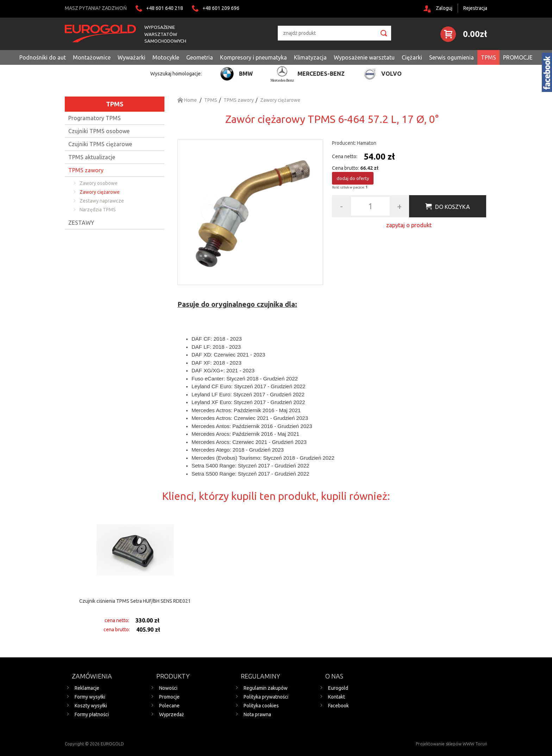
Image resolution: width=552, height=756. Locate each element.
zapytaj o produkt (409, 225)
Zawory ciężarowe (100, 192)
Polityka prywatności (266, 697)
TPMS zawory (86, 170)
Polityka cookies (261, 706)
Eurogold (338, 688)
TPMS (115, 104)
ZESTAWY (81, 223)
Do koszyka (453, 207)
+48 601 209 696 (221, 8)
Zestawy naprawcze (102, 201)
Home (187, 100)
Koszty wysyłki (91, 706)
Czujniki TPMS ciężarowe (100, 144)
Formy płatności (92, 714)
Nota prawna (257, 714)
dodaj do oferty (353, 178)
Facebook (338, 706)
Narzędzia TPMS (98, 210)
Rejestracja (475, 8)
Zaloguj (444, 8)
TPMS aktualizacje (92, 157)
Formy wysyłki (90, 697)
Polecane (169, 706)
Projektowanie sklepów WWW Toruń (451, 744)
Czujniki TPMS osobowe (99, 131)
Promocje (169, 697)
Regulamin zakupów (266, 688)
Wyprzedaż (172, 714)
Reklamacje (87, 688)
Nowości (168, 688)
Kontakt (337, 697)
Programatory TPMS (95, 118)
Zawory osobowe (99, 183)
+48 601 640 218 (165, 8)
